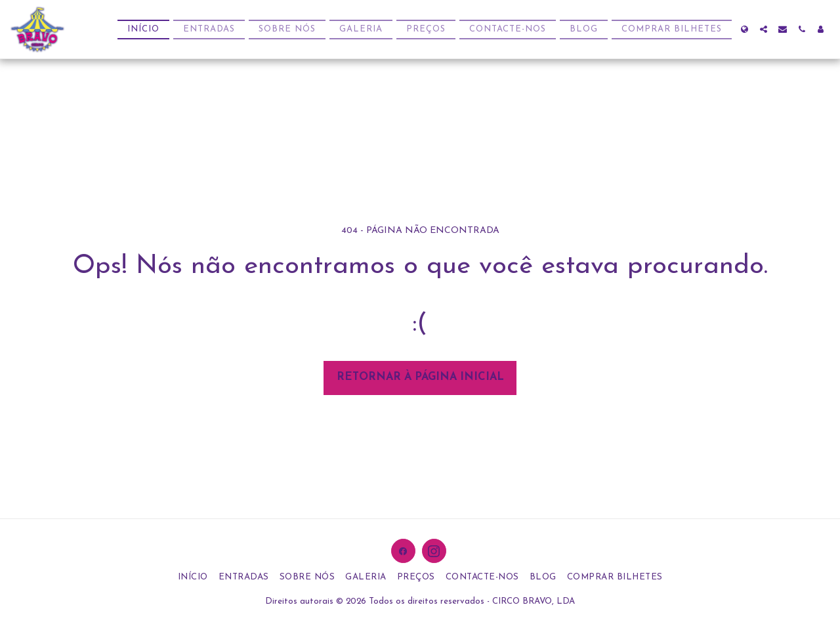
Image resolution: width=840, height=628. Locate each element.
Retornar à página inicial (420, 377)
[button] (764, 29)
